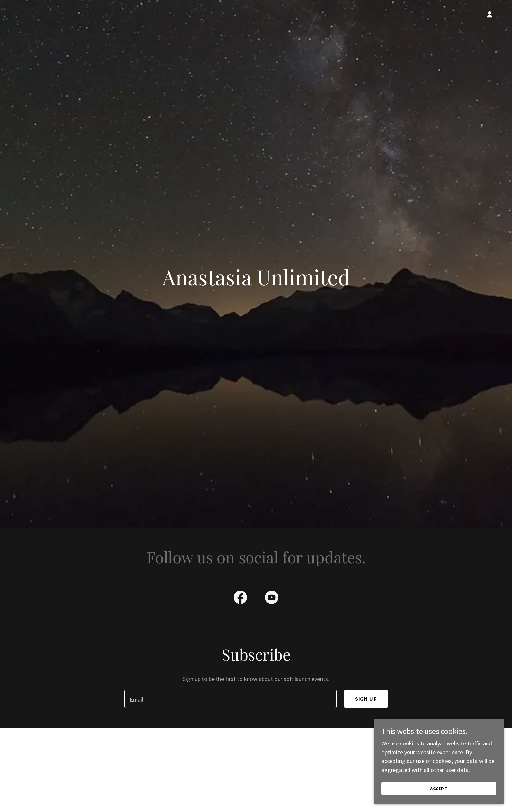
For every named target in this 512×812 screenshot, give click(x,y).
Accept (439, 789)
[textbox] (230, 699)
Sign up (366, 699)
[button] (490, 14)
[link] (240, 599)
